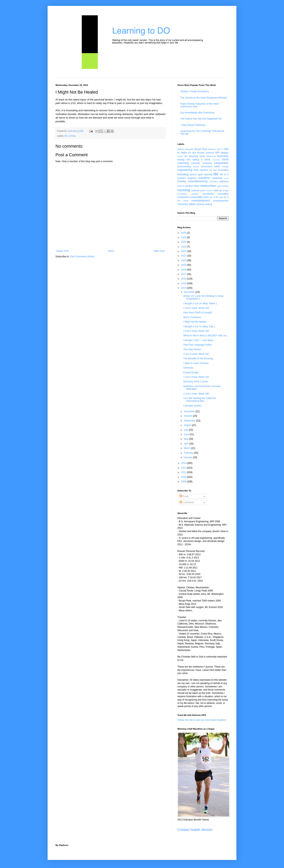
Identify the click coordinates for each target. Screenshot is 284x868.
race (196, 186)
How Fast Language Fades (197, 345)
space (203, 190)
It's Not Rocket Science (201, 153)
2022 (184, 251)
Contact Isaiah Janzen (195, 830)
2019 (184, 265)
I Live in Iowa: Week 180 (196, 394)
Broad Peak (201, 149)
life (66, 136)
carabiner (216, 160)
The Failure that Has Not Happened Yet (201, 119)
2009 (184, 482)
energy (225, 166)
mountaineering (198, 181)
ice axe (213, 170)
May (186, 439)
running (72, 136)
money (182, 181)
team (206, 197)
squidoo (210, 191)
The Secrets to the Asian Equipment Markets (204, 98)
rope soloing (223, 186)
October (188, 416)
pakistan (224, 181)
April (187, 444)
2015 (184, 283)
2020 (184, 260)
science (195, 190)
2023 (184, 247)
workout (200, 204)
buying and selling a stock (194, 160)
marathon (204, 178)
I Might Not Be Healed (195, 322)
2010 (184, 477)
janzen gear (196, 175)
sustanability (196, 197)
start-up (218, 190)
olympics (214, 181)
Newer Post (63, 251)
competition (221, 163)
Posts (184, 496)
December (190, 292)
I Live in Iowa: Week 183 (196, 331)
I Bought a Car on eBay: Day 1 (199, 326)
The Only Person (192, 349)
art (186, 156)
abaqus (225, 153)
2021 (184, 256)
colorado (195, 163)
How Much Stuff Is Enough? (198, 313)
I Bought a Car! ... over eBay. (198, 340)
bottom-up (211, 156)
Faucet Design (191, 372)
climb (225, 159)
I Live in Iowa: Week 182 (196, 354)
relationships (208, 186)
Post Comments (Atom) (82, 257)
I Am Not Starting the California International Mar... (200, 400)
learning (208, 175)
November (190, 411)
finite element (201, 170)
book (202, 156)
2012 (184, 468)
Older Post (159, 251)
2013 (184, 463)
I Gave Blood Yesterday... (194, 125)
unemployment (201, 200)
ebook (196, 166)
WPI (217, 153)
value (192, 204)
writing (209, 204)
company (207, 163)
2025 (184, 237)
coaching (183, 163)
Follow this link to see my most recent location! (202, 720)
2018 (184, 270)
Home (111, 251)
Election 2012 (215, 149)
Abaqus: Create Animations (195, 91)
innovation (223, 170)
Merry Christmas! (192, 317)
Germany (188, 368)
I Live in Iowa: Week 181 (196, 377)
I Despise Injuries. (193, 406)
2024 (184, 242)
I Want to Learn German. (196, 363)
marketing (217, 178)
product (189, 186)
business (223, 156)
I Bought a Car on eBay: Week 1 (200, 303)
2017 (184, 274)
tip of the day (216, 197)
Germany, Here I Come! (196, 382)
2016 (184, 279)
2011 (184, 472)
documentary (184, 166)
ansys (180, 156)
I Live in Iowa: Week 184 (196, 308)
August (188, 425)
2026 (184, 233)
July (186, 430)
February (189, 453)
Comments (187, 502)
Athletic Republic (185, 149)
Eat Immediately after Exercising (197, 113)
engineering (185, 170)
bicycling (193, 156)
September (190, 421)
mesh (226, 178)
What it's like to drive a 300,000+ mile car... (206, 336)
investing (183, 174)
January (188, 457)
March (188, 448)
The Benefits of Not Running (198, 359)
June (187, 434)
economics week (210, 166)
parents (181, 186)
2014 (184, 288)
